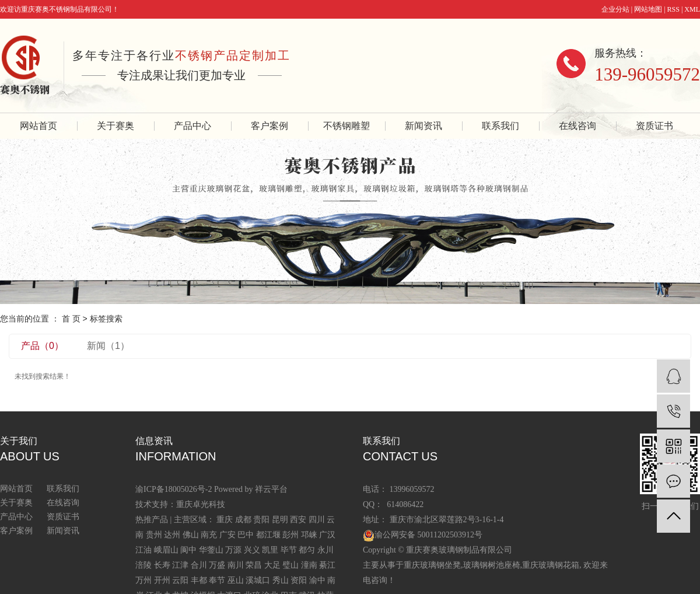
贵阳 (261, 520)
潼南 (309, 565)
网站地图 (648, 9)
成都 (243, 520)
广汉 (327, 535)
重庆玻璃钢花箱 (551, 565)
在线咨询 (577, 126)
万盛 (217, 565)
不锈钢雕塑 (346, 126)
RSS (673, 9)
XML (692, 9)
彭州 (290, 535)
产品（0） (42, 346)
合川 (199, 565)
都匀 (307, 550)
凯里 (270, 550)
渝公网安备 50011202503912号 (428, 535)
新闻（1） (108, 346)
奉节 (217, 580)
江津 (180, 565)
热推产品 (152, 520)
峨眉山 (166, 550)
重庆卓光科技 (201, 504)
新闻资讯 (423, 126)
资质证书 (654, 126)
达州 (172, 535)
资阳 (299, 580)
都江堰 (268, 535)
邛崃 (309, 535)
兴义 (252, 550)
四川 (317, 520)
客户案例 (269, 126)
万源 (233, 550)
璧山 (290, 565)
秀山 (281, 580)
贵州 (154, 535)
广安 (228, 535)
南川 (236, 565)
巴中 (246, 535)
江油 (143, 550)
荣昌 (254, 565)
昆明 (280, 520)
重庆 (225, 520)
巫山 (236, 580)
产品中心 (192, 126)
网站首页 (38, 126)
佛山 (191, 535)
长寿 (162, 565)
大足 (272, 565)
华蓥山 (211, 550)
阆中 (188, 550)
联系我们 (501, 126)
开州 (162, 580)
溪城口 (258, 580)
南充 (209, 535)
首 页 (71, 319)
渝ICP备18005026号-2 (174, 489)
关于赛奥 (116, 126)
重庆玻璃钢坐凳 (432, 565)
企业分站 (615, 9)
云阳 (180, 580)
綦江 (327, 565)
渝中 (317, 580)
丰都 (199, 580)
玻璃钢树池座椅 (492, 565)
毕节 (289, 550)
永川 (325, 550)
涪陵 (143, 565)
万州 (143, 580)
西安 (298, 520)
